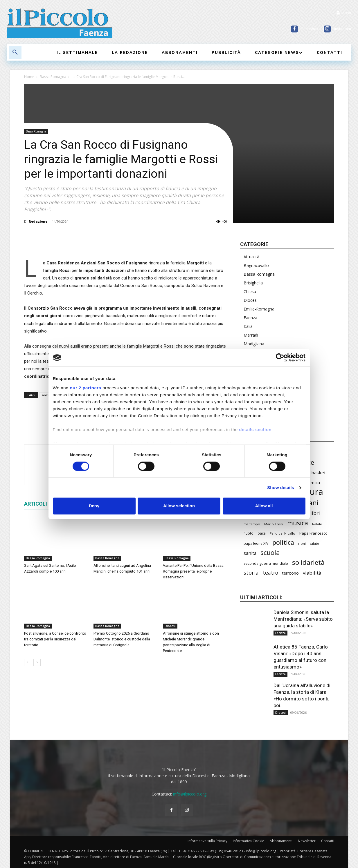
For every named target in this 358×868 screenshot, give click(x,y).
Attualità (251, 257)
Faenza (250, 318)
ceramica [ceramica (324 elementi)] (311, 482)
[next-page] (37, 662)
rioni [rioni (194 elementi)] (302, 543)
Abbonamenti (281, 841)
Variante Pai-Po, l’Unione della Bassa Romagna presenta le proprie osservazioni (193, 571)
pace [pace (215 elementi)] (262, 533)
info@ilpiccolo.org (190, 794)
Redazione (38, 221)
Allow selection (179, 506)
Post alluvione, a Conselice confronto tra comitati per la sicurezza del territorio (55, 639)
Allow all (264, 506)
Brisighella (253, 283)
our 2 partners (86, 388)
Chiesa (250, 292)
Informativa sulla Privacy (207, 841)
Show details (281, 487)
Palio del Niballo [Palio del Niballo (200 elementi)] (283, 533)
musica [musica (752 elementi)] (298, 523)
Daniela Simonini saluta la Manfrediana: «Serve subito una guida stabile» (303, 619)
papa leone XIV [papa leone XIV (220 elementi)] (256, 543)
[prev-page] (28, 662)
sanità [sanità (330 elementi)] (250, 553)
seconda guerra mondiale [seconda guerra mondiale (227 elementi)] (266, 563)
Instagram (343, 29)
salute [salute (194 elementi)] (314, 543)
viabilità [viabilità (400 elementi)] (312, 573)
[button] (15, 52)
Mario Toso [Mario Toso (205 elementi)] (274, 524)
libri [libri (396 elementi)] (315, 513)
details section (255, 430)
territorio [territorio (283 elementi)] (290, 573)
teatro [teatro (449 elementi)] (270, 573)
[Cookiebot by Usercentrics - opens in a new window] (280, 357)
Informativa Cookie (249, 841)
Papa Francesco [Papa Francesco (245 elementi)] (313, 533)
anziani (48, 395)
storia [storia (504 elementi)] (251, 572)
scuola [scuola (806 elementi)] (270, 552)
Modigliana (254, 344)
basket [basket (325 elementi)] (319, 473)
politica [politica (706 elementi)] (283, 542)
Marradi (251, 335)
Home (29, 77)
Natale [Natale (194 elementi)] (317, 524)
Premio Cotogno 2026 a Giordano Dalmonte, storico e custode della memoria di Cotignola (122, 639)
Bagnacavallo (256, 265)
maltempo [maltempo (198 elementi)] (252, 524)
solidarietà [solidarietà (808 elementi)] (308, 562)
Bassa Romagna (53, 77)
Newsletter (307, 841)
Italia (248, 326)
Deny (94, 506)
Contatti (328, 841)
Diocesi (170, 626)
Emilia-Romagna (259, 309)
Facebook (310, 29)
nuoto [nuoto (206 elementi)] (249, 533)
